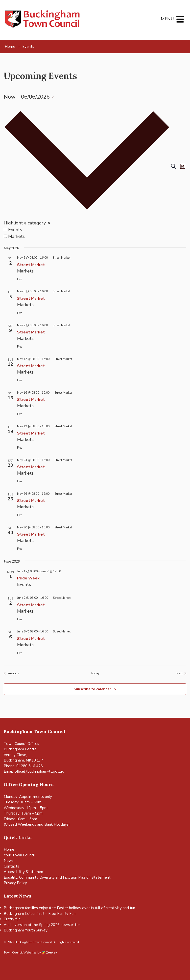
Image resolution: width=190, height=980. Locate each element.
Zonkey (49, 953)
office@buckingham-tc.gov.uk (39, 771)
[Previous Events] (12, 673)
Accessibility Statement (24, 872)
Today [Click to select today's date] (95, 673)
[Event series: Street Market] (59, 258)
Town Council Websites (20, 953)
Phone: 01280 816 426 (23, 766)
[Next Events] (181, 673)
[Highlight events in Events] (5, 230)
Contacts (11, 866)
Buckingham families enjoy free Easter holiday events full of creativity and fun (69, 908)
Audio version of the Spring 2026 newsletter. (42, 925)
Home (9, 849)
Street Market (31, 265)
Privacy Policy (15, 883)
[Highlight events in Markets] (5, 236)
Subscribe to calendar (92, 689)
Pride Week (28, 578)
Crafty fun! (12, 919)
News (9, 861)
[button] (87, 170)
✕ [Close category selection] (49, 223)
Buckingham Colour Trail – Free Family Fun (40, 914)
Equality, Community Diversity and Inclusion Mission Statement (57, 877)
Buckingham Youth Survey (26, 930)
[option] (87, 230)
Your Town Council (19, 855)
